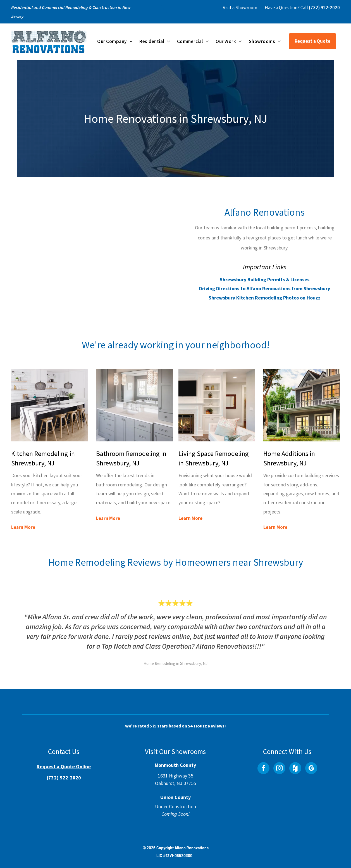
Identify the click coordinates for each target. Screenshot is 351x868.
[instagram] (279, 769)
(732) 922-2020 (324, 8)
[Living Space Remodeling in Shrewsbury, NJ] (217, 405)
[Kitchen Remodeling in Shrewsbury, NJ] (49, 405)
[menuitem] (115, 41)
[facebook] (263, 769)
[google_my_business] (311, 769)
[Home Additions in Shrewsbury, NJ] (302, 405)
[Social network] (295, 769)
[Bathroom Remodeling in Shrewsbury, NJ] (134, 405)
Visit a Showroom (240, 8)
